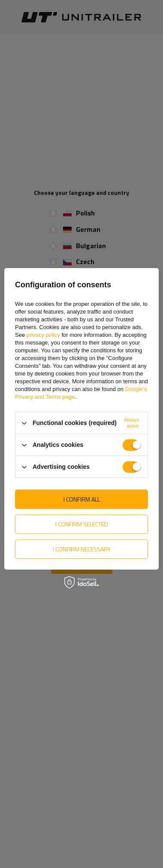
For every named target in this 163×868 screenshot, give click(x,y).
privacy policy (43, 335)
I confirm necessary (82, 549)
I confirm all (82, 499)
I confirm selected (82, 524)
